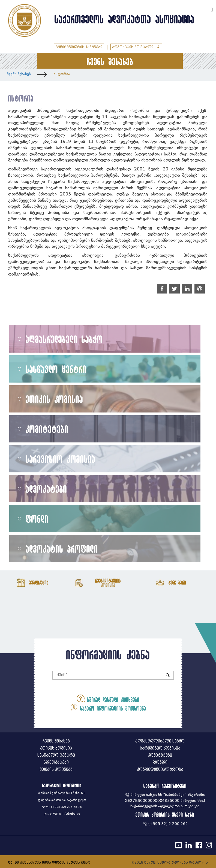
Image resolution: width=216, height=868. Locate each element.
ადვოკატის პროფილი (62, 549)
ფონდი (37, 519)
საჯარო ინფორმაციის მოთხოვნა (108, 707)
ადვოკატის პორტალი (136, 47)
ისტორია (62, 74)
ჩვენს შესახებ (19, 74)
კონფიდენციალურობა (160, 770)
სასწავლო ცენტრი (56, 369)
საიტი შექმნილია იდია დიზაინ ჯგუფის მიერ (49, 862)
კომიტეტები (47, 429)
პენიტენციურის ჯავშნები (79, 47)
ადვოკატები (46, 489)
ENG (205, 9)
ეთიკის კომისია (54, 399)
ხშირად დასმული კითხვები (108, 699)
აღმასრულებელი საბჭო (64, 339)
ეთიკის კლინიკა (56, 770)
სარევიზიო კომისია (61, 459)
